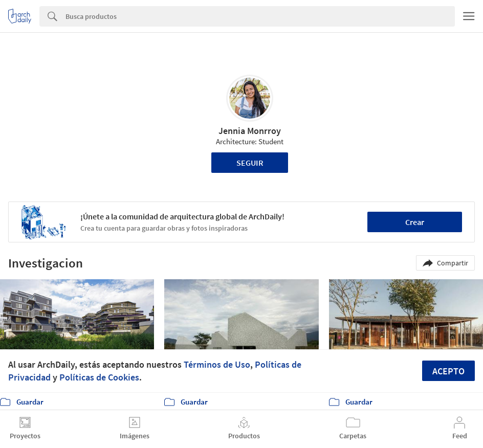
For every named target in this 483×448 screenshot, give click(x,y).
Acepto (448, 371)
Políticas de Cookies (99, 377)
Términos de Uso (217, 364)
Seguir (250, 163)
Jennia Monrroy (250, 131)
